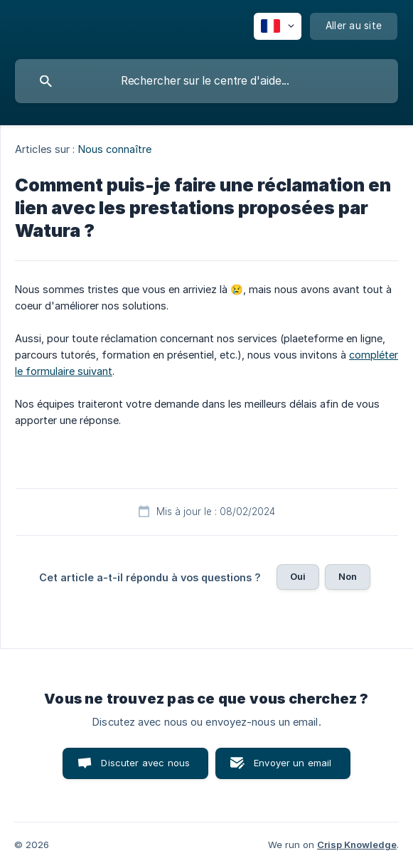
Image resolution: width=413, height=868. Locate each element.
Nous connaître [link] (115, 149)
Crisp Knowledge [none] (357, 845)
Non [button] (348, 576)
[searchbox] (206, 81)
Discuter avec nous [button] (145, 763)
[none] (278, 26)
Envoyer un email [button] (293, 763)
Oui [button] (298, 576)
